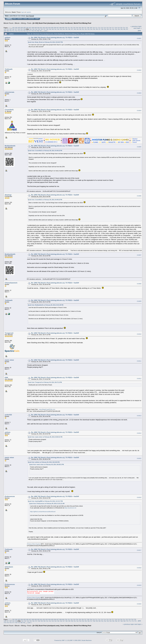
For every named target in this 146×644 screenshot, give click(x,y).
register (28, 12)
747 (72, 29)
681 (14, 28)
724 (8, 29)
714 (105, 28)
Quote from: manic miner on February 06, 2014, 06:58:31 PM (45, 437)
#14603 (139, 93)
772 (16, 31)
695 (52, 28)
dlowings (8, 195)
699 (63, 28)
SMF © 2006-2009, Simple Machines (81, 640)
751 (83, 29)
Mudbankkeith (10, 146)
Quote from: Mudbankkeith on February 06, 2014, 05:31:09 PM (46, 305)
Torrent (32, 16)
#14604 (139, 111)
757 (99, 29)
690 (38, 28)
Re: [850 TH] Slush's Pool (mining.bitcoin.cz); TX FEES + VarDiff (55, 38)
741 (55, 29)
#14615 (139, 458)
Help (15, 19)
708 (88, 28)
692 (44, 28)
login (23, 12)
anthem (8, 38)
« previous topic (136, 26)
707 (85, 28)
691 (41, 28)
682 (16, 28)
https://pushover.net (70, 508)
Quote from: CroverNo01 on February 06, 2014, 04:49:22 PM (45, 151)
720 (121, 28)
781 (41, 31)
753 (88, 29)
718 (116, 28)
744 (64, 29)
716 (110, 28)
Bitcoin (17, 23)
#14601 (139, 38)
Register (31, 19)
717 (113, 28)
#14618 (139, 568)
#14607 (139, 255)
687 (30, 28)
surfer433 (8, 415)
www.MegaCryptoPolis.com (47, 409)
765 (122, 29)
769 (8, 31)
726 (13, 29)
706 (83, 28)
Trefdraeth (9, 69)
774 (21, 31)
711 (96, 28)
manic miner (9, 360)
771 (13, 31)
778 (32, 31)
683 (19, 28)
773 (19, 31)
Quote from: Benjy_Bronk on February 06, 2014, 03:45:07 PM (45, 42)
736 (41, 29)
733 (33, 29)
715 (107, 28)
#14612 (139, 379)
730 (24, 29)
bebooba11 (9, 567)
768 (5, 31)
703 (74, 28)
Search (20, 19)
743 (61, 29)
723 (5, 29)
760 (108, 29)
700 (66, 28)
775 (24, 31)
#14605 (139, 147)
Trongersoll (9, 333)
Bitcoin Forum (8, 23)
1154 (45, 31)
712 (99, 28)
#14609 (139, 301)
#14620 (139, 604)
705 (80, 28)
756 (97, 29)
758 (102, 29)
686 (27, 28)
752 (86, 29)
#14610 (139, 334)
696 (55, 28)
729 (21, 29)
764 (119, 29)
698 (60, 28)
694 (49, 28)
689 (36, 28)
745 (66, 29)
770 (10, 31)
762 (113, 29)
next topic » (138, 28)
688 (33, 28)
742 (58, 29)
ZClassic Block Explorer (34, 544)
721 (124, 28)
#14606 (139, 196)
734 (36, 29)
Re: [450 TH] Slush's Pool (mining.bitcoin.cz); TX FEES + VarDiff (55, 496)
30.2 (27, 16)
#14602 (139, 70)
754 (91, 29)
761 (110, 29)
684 (22, 28)
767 (127, 29)
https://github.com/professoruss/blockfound (43, 512)
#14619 (139, 585)
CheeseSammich (11, 283)
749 (77, 29)
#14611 (139, 361)
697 (58, 28)
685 (25, 28)
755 (94, 29)
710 (94, 28)
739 (50, 29)
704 (77, 28)
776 (27, 31)
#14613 (139, 416)
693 (47, 28)
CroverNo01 (9, 110)
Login (25, 19)
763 (116, 29)
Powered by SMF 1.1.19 (62, 640)
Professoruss (10, 496)
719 (118, 28)
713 (102, 28)
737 (44, 29)
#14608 (139, 284)
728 (19, 29)
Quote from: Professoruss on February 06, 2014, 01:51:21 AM (47, 504)
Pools (29, 23)
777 (30, 31)
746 (69, 29)
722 (127, 28)
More (37, 19)
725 (10, 29)
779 (35, 31)
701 (69, 28)
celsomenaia (9, 92)
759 (105, 29)
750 (80, 29)
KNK (6, 378)
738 (47, 29)
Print (139, 31)
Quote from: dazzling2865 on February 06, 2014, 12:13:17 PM (45, 501)
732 (30, 29)
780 (38, 31)
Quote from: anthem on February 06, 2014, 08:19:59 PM (44, 462)
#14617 (139, 550)
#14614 (139, 433)
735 (39, 29)
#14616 (139, 497)
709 (91, 28)
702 (71, 28)
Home (9, 19)
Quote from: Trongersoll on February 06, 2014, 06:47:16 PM (45, 382)
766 (124, 29)
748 (75, 29)
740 (53, 29)
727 (16, 29)
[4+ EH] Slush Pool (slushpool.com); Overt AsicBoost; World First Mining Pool (62, 23)
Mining (23, 23)
